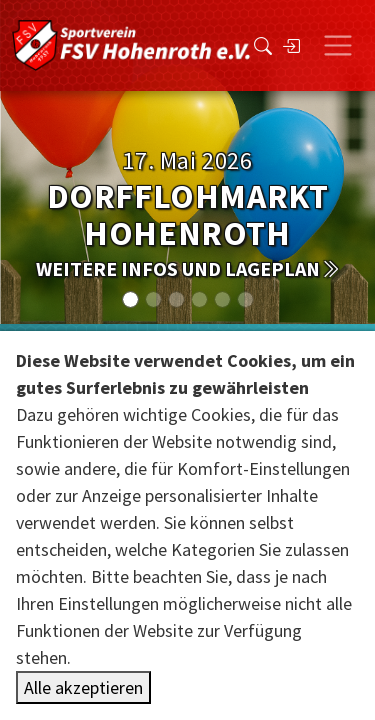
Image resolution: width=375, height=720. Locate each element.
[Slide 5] (245, 299)
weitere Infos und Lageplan (188, 268)
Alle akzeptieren (83, 687)
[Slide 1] (153, 299)
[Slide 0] (130, 299)
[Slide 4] (222, 299)
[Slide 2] (176, 299)
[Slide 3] (199, 299)
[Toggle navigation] (338, 46)
